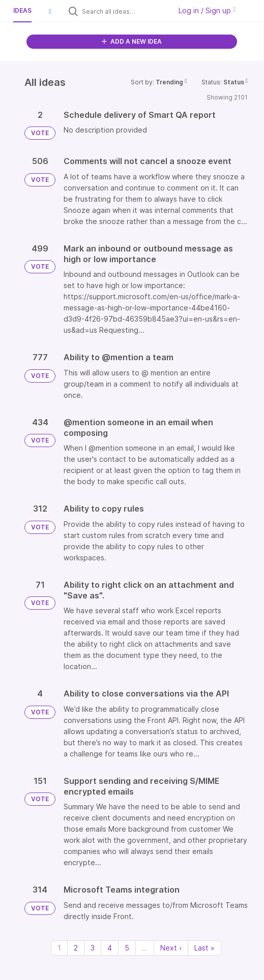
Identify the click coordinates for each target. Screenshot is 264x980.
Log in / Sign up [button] (207, 10)
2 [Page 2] (76, 948)
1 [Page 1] (59, 948)
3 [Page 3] (93, 948)
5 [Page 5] (127, 948)
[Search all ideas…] (124, 11)
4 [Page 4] (110, 948)
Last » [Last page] (204, 948)
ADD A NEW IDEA (132, 41)
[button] (50, 11)
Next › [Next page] (171, 948)
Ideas (22, 10)
